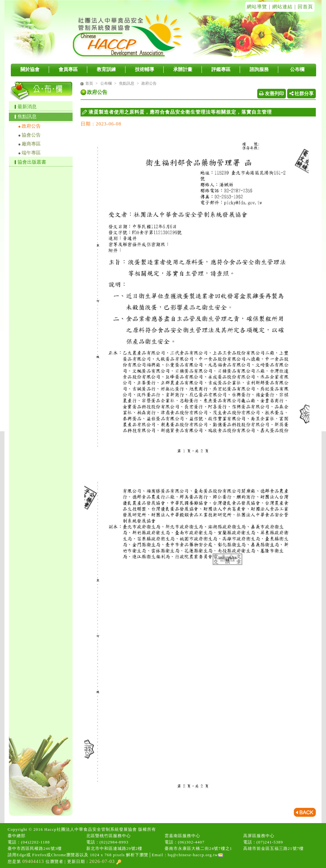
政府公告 (31, 126)
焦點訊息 (27, 116)
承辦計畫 (183, 69)
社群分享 (302, 94)
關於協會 (30, 69)
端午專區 (31, 153)
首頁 (89, 83)
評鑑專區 (221, 69)
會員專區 (68, 69)
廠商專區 (31, 144)
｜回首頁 (303, 7)
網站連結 (282, 7)
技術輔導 (145, 69)
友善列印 (272, 94)
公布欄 (297, 69)
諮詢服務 (259, 69)
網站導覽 (257, 7)
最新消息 (27, 107)
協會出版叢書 (32, 162)
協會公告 (31, 135)
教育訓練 (106, 69)
